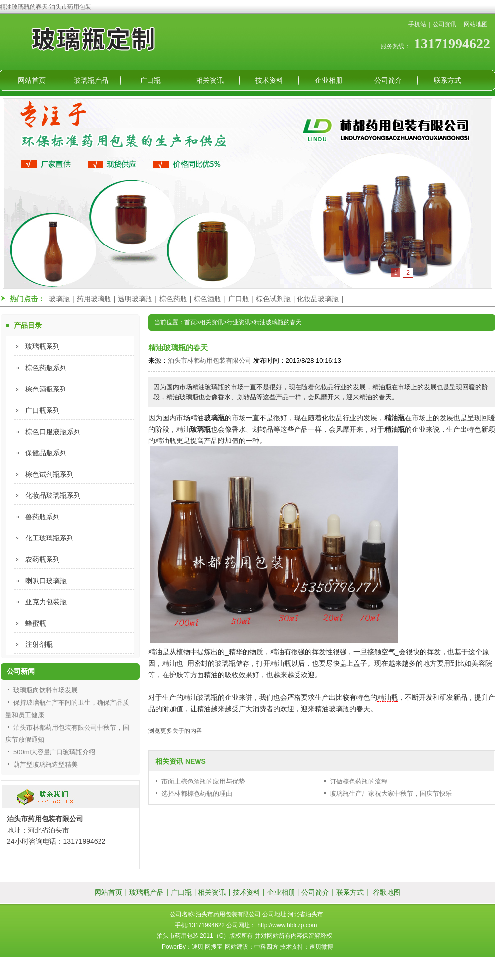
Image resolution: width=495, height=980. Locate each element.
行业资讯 (239, 322)
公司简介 (388, 80)
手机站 (417, 24)
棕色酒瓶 (207, 299)
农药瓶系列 (43, 559)
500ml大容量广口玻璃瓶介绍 (54, 752)
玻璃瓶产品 (91, 80)
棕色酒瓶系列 (46, 389)
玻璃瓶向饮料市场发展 (46, 690)
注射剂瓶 (39, 644)
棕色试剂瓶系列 (49, 474)
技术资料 (269, 80)
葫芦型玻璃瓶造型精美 (46, 764)
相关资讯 (210, 80)
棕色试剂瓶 (273, 299)
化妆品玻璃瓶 (318, 299)
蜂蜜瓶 (36, 623)
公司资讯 (445, 24)
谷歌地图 (387, 892)
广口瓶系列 (43, 410)
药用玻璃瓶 (94, 299)
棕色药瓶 (173, 299)
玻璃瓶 (59, 299)
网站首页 (32, 80)
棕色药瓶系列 (46, 368)
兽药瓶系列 (43, 517)
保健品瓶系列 (46, 453)
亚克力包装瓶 (46, 602)
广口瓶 (150, 80)
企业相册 (329, 80)
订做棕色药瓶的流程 (359, 781)
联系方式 (447, 80)
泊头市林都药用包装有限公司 (210, 361)
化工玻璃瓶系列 (49, 538)
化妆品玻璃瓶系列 (53, 495)
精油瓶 (388, 697)
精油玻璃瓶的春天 (278, 322)
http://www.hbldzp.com (287, 925)
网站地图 (476, 24)
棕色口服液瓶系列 (53, 432)
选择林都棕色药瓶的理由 (197, 794)
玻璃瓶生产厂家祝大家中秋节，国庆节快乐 (391, 794)
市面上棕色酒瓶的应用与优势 (203, 781)
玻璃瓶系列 (43, 346)
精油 (322, 709)
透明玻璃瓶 (135, 299)
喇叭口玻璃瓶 (46, 581)
